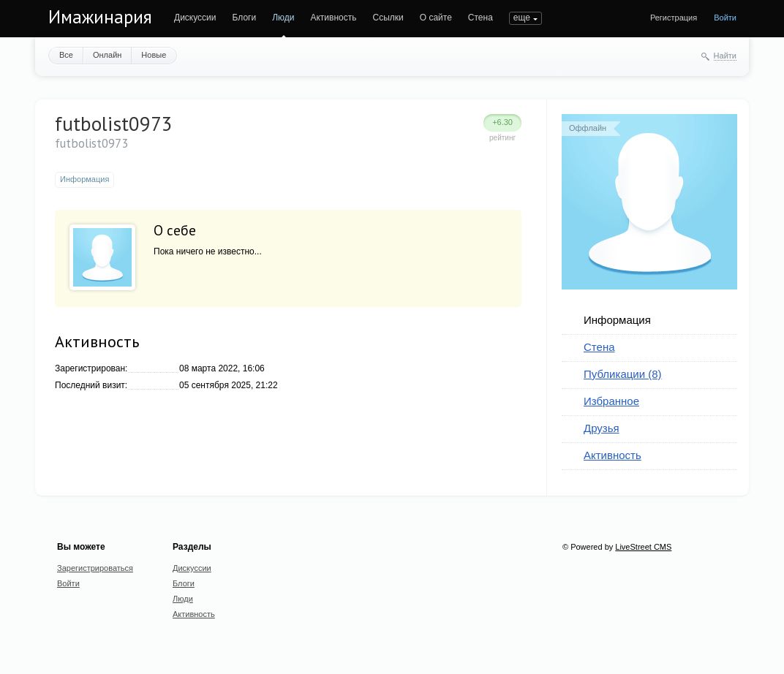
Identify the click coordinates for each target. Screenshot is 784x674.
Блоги (245, 18)
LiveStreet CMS (643, 547)
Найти (725, 56)
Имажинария (100, 17)
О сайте (436, 18)
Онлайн (107, 55)
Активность (333, 18)
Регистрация (674, 18)
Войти (725, 18)
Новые (154, 55)
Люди (283, 18)
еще (522, 18)
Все (66, 55)
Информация (617, 320)
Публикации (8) (623, 374)
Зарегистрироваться (95, 568)
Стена (480, 18)
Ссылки (388, 18)
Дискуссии (195, 18)
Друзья (602, 428)
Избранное (611, 401)
